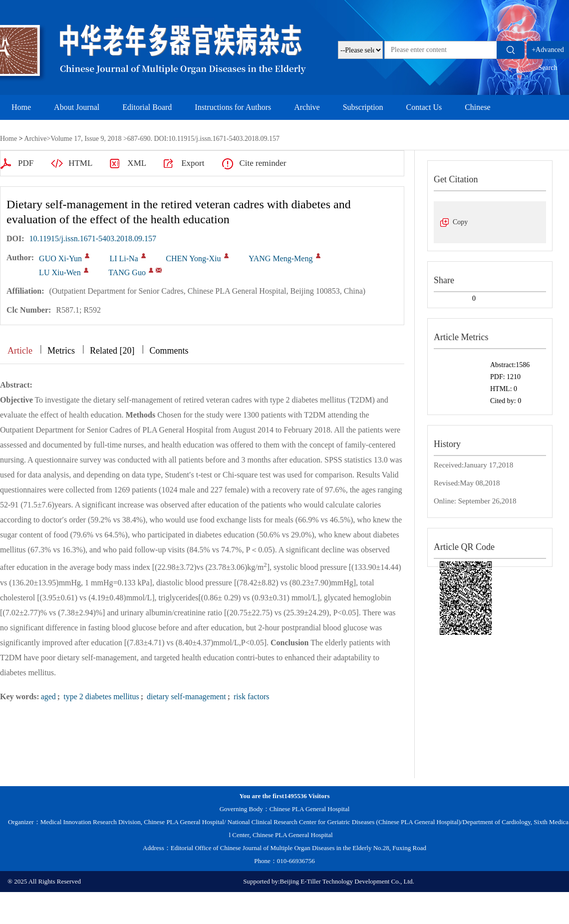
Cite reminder (263, 163)
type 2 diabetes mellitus (100, 696)
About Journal (77, 107)
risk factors (251, 696)
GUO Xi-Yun (60, 258)
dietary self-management (185, 696)
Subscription (363, 107)
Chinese (478, 107)
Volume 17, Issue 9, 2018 (86, 139)
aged (48, 696)
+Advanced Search (548, 52)
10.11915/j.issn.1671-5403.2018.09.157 (93, 238)
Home (21, 107)
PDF (26, 163)
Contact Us (424, 107)
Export (193, 163)
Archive (307, 107)
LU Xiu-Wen (60, 272)
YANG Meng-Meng (281, 258)
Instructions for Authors (233, 107)
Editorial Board (147, 107)
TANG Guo (127, 272)
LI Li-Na (124, 258)
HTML (80, 163)
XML (137, 163)
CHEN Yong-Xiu (193, 258)
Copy (460, 222)
